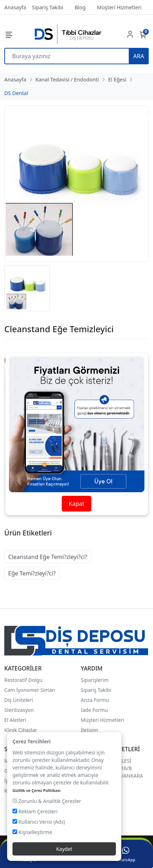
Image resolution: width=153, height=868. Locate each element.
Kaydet (64, 849)
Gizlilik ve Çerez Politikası (37, 790)
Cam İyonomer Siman (30, 690)
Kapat (76, 504)
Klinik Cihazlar (21, 730)
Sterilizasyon (19, 710)
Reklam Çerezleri (35, 811)
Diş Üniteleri (19, 700)
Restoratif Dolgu (23, 680)
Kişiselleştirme (32, 832)
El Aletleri (15, 720)
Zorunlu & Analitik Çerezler (47, 801)
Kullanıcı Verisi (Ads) (39, 822)
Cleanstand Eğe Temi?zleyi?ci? (48, 557)
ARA (139, 56)
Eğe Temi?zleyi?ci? (32, 573)
